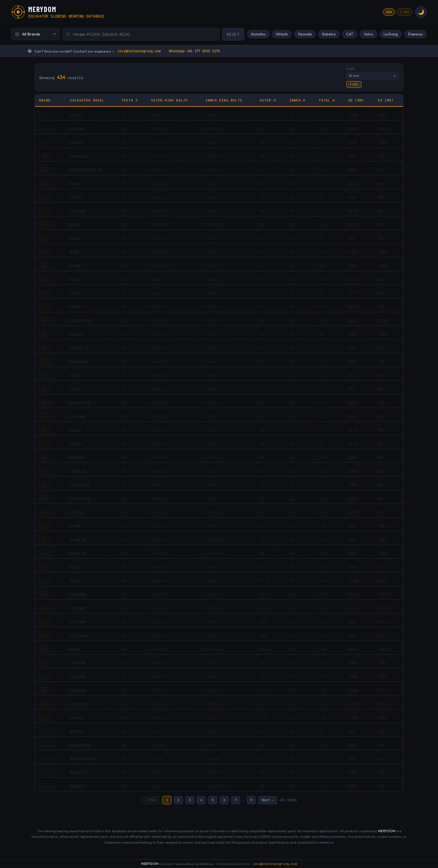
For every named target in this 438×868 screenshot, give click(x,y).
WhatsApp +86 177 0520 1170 (194, 51)
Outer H (268, 100)
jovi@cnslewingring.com (139, 51)
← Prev (151, 800)
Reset (233, 34)
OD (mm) (356, 100)
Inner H (297, 100)
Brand (45, 100)
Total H (327, 100)
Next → (268, 800)
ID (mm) (386, 100)
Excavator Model (87, 100)
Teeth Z (130, 100)
